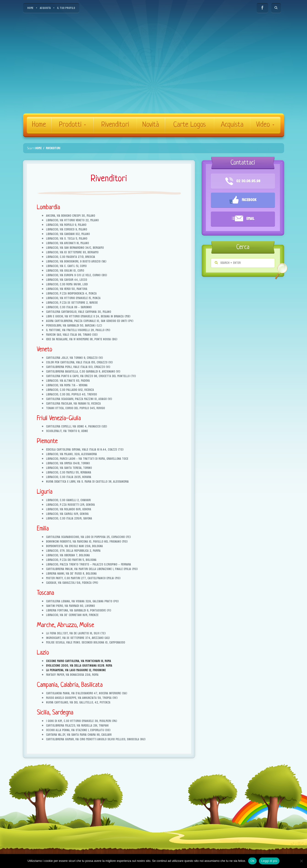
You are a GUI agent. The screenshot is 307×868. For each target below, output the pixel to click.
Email (243, 219)
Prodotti (72, 125)
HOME (30, 8)
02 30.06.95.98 (243, 181)
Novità (151, 125)
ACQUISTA (45, 8)
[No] (301, 861)
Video (265, 125)
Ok (252, 861)
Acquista (232, 125)
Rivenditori (115, 125)
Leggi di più (269, 861)
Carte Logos (190, 125)
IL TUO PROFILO (66, 8)
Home (39, 125)
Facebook (243, 200)
